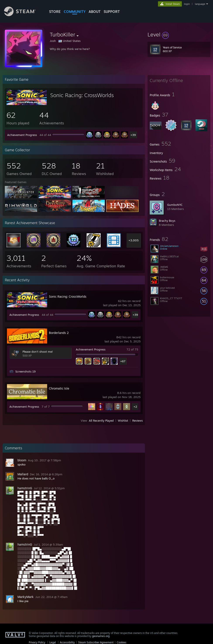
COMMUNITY (75, 12)
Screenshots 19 (25, 371)
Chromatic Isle (59, 388)
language (200, 4)
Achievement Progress (22, 135)
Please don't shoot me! (38, 352)
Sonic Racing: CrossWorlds (82, 95)
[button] (179, 34)
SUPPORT (112, 12)
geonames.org (101, 636)
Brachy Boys (167, 221)
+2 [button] (135, 407)
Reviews (137, 421)
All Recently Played (101, 421)
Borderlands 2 (59, 333)
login (187, 4)
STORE (55, 12)
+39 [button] (133, 135)
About (95, 12)
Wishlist (123, 421)
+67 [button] (123, 361)
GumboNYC (175, 205)
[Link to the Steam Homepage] (23, 15)
